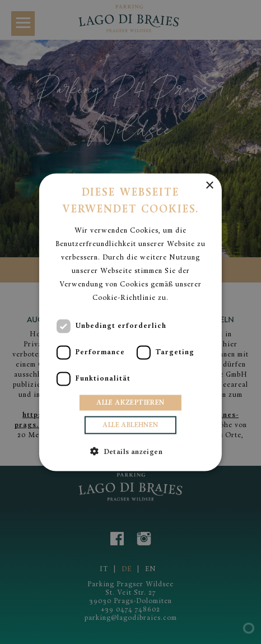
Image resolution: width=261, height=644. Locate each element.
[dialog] (130, 322)
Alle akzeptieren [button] (130, 402)
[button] (130, 451)
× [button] (209, 185)
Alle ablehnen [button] (130, 425)
